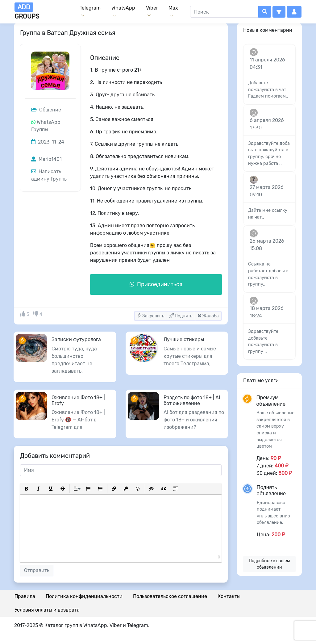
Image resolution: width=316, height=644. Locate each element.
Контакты (229, 596)
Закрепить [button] (151, 316)
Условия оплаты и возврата (47, 610)
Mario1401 (46, 159)
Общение (46, 110)
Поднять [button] (181, 316)
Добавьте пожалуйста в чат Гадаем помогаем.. (268, 90)
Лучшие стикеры (184, 339)
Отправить (37, 570)
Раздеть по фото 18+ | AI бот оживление (192, 400)
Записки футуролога (76, 339)
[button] (279, 12)
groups (27, 11)
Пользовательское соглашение (170, 596)
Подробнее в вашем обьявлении (269, 564)
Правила (25, 596)
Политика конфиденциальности (84, 596)
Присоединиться (156, 284)
